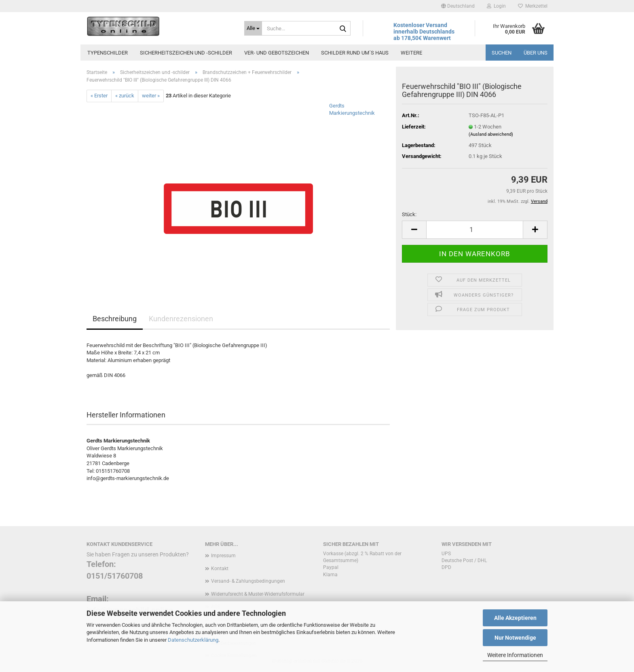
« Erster (99, 96)
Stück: (409, 214)
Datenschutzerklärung (193, 640)
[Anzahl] (475, 230)
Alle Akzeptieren (515, 618)
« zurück (125, 96)
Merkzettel (533, 6)
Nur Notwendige (515, 638)
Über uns (536, 53)
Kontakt (220, 569)
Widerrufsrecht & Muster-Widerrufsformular (258, 594)
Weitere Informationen (515, 655)
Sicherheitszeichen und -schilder (186, 53)
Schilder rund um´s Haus (355, 53)
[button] (458, 6)
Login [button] (496, 6)
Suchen (502, 53)
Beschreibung (115, 319)
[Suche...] (253, 28)
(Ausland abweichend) (491, 134)
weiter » (151, 96)
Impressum (223, 556)
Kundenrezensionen (181, 319)
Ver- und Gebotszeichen (277, 53)
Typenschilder (108, 53)
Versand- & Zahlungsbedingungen (248, 581)
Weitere (411, 53)
